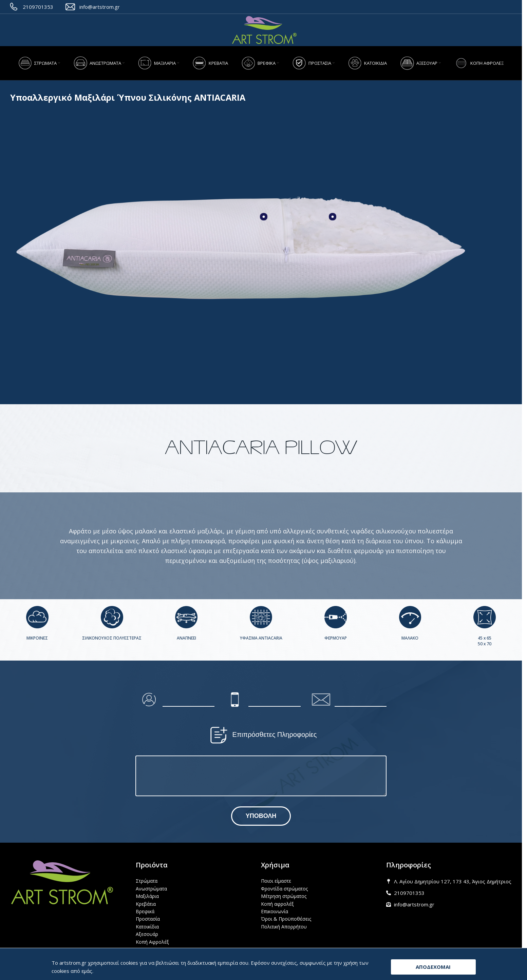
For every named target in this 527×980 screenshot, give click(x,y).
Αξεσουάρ (147, 934)
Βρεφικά (145, 911)
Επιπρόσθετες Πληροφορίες (261, 735)
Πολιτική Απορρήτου (284, 927)
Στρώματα (147, 881)
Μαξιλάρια (147, 896)
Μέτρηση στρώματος (284, 896)
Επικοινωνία (275, 911)
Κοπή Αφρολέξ (152, 942)
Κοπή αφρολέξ (277, 904)
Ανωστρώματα (151, 889)
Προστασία (148, 919)
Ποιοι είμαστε (276, 881)
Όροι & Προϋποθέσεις (286, 919)
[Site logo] (264, 30)
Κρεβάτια (146, 904)
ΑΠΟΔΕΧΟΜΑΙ (433, 967)
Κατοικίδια (147, 927)
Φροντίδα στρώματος (284, 889)
